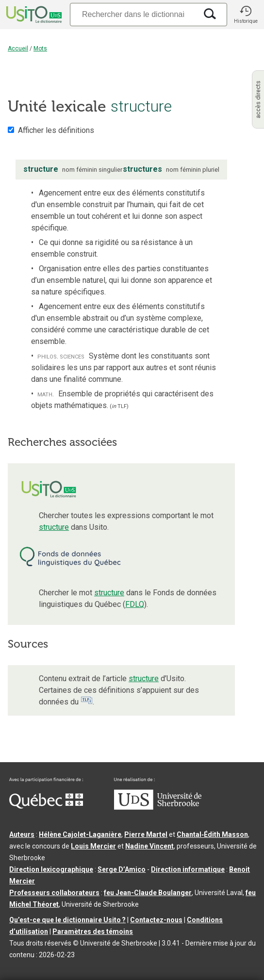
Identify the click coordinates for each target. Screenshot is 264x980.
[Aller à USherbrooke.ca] (158, 807)
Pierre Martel (146, 834)
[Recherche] (133, 14)
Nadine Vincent (149, 846)
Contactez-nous (156, 920)
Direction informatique (188, 869)
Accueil (18, 49)
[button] (246, 15)
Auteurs (22, 834)
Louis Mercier (93, 846)
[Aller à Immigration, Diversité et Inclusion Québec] (46, 806)
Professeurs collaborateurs (54, 893)
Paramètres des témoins (93, 931)
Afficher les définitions (56, 130)
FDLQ (135, 604)
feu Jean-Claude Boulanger (148, 893)
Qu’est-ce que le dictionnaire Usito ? (67, 920)
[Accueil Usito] (33, 15)
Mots (40, 49)
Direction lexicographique (51, 869)
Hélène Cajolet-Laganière (80, 834)
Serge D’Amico (122, 869)
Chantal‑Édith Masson (212, 834)
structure (54, 527)
